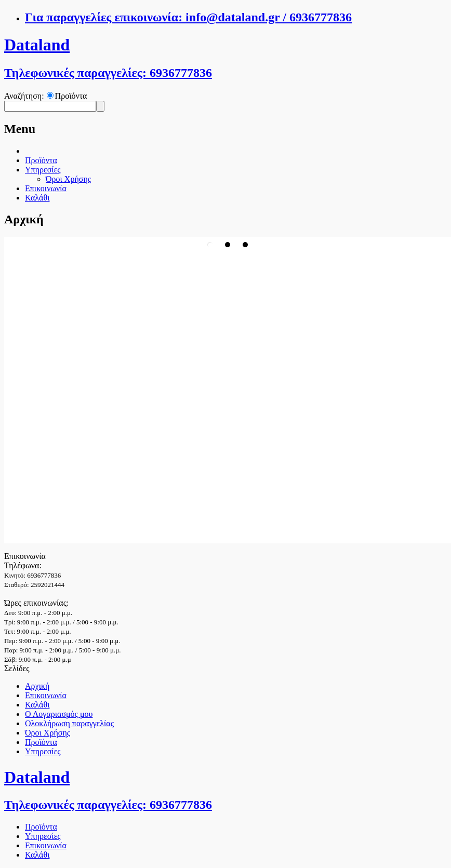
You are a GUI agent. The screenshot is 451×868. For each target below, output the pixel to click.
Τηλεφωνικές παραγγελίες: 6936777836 (108, 73)
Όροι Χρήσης (68, 179)
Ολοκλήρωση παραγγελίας (69, 723)
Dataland (37, 45)
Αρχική (37, 686)
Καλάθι (37, 198)
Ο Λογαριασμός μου (59, 714)
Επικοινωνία (46, 188)
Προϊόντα (71, 96)
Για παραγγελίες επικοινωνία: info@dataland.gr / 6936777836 (188, 17)
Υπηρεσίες (43, 170)
